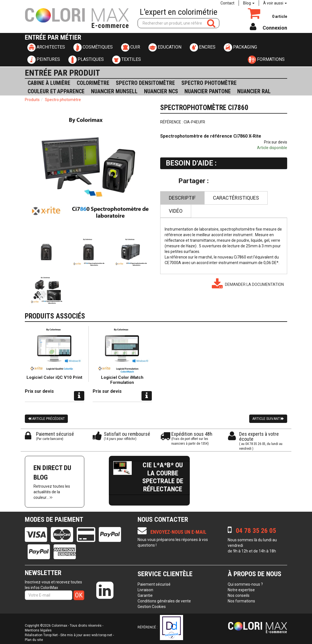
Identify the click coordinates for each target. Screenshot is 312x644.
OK (79, 595)
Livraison (145, 590)
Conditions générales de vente (164, 601)
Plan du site (34, 640)
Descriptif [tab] (182, 198)
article (280, 16)
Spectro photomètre (63, 100)
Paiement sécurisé (154, 584)
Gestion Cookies (152, 607)
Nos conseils (239, 595)
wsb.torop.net (102, 635)
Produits (32, 100)
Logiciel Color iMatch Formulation (122, 380)
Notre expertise (241, 590)
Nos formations (241, 601)
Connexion (275, 28)
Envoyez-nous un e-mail (172, 531)
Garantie (145, 595)
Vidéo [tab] (176, 211)
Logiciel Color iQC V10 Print (54, 377)
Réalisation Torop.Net (41, 635)
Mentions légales (38, 630)
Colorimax (59, 626)
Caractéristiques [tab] (236, 198)
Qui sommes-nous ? (245, 584)
